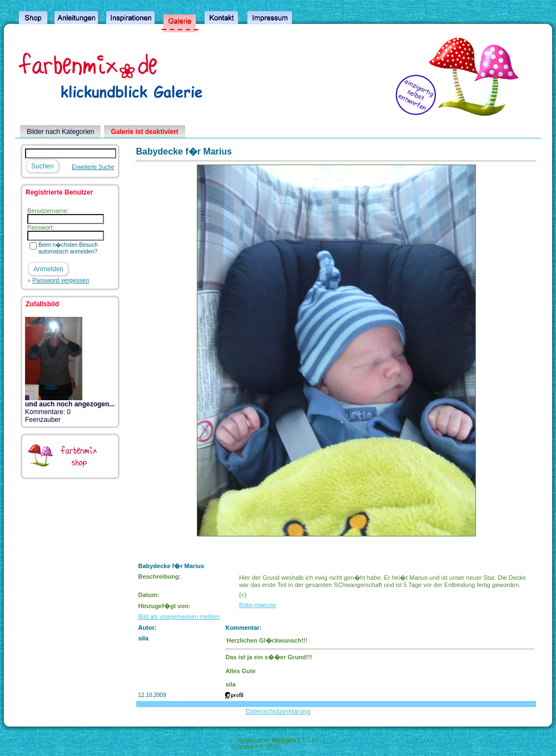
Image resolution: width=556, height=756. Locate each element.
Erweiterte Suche (93, 167)
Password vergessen (61, 280)
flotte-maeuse (258, 605)
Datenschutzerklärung (278, 712)
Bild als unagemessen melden (179, 616)
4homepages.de (303, 747)
